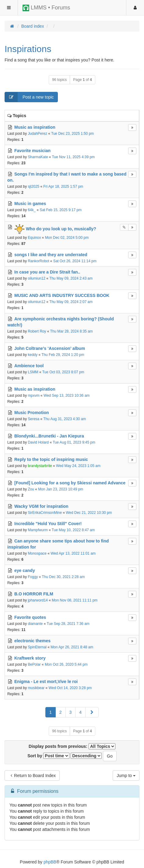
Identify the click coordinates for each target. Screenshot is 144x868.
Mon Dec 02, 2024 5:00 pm (67, 238)
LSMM (33, 372)
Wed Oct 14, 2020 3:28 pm (70, 688)
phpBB (50, 862)
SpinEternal (37, 647)
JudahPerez (37, 134)
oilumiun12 (37, 278)
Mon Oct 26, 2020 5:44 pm (66, 664)
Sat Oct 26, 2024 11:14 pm (75, 261)
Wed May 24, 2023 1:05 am (78, 466)
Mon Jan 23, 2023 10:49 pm (61, 489)
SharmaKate (38, 157)
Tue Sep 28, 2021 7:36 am (68, 624)
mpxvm (33, 396)
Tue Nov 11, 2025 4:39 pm (73, 157)
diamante (35, 624)
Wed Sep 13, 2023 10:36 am (67, 396)
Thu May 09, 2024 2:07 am (71, 302)
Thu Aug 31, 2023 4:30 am (65, 419)
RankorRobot (38, 261)
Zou (31, 489)
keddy (33, 355)
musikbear (36, 688)
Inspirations (28, 49)
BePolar (34, 664)
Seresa (33, 419)
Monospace (37, 553)
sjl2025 (33, 186)
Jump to (126, 776)
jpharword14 (38, 600)
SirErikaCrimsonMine (45, 513)
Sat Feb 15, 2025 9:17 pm (61, 210)
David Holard (38, 442)
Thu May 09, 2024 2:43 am (71, 278)
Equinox (34, 238)
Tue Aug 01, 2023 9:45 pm (74, 442)
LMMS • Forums (46, 8)
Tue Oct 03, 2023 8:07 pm (63, 372)
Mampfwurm (38, 530)
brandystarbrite (40, 466)
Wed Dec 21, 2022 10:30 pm (89, 513)
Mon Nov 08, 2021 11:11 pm (75, 600)
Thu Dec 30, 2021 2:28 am (63, 577)
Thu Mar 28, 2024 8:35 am (72, 331)
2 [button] (61, 712)
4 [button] (80, 712)
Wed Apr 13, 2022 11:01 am (73, 553)
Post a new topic (29, 97)
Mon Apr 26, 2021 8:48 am (72, 647)
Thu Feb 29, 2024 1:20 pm (63, 355)
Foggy (33, 577)
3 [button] (71, 712)
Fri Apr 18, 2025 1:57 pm (63, 186)
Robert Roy (37, 331)
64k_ (32, 210)
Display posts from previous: (72, 746)
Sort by (48, 756)
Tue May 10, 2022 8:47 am (73, 530)
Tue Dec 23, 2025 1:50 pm (72, 134)
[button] (92, 712)
